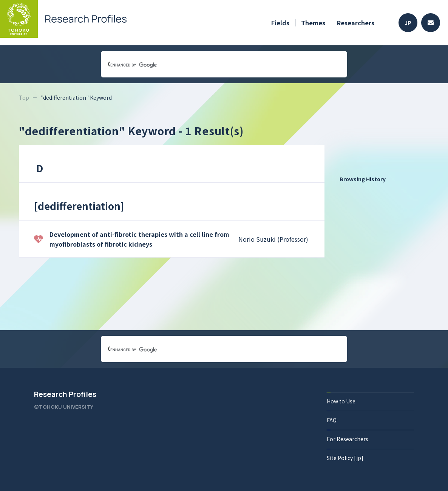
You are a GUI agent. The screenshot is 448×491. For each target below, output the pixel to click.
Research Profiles (65, 394)
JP (408, 23)
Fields (280, 23)
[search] (215, 65)
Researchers (356, 23)
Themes (313, 23)
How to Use (341, 401)
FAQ (332, 420)
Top (24, 97)
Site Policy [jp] (345, 458)
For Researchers (348, 439)
